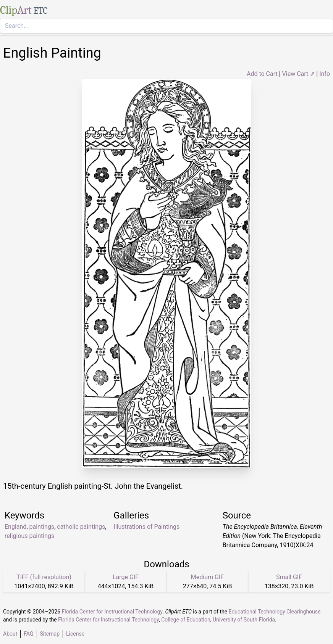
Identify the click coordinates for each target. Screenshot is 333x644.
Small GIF (289, 577)
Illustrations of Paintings (146, 527)
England (15, 527)
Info (325, 74)
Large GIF (126, 577)
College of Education (186, 620)
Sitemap (50, 634)
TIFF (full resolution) (44, 577)
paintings (42, 527)
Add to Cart (262, 74)
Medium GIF (207, 577)
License (75, 634)
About (10, 634)
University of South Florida (244, 620)
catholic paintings (81, 527)
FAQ (28, 634)
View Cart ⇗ (299, 74)
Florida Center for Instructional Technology (112, 612)
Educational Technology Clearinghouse (275, 612)
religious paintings (29, 536)
